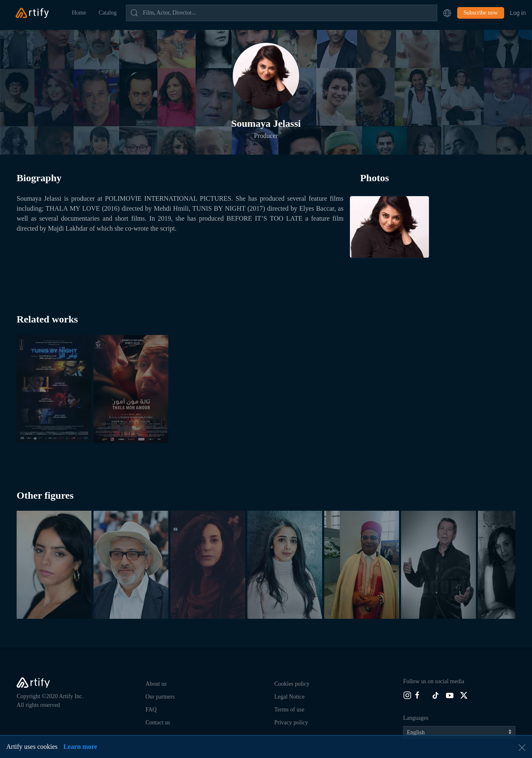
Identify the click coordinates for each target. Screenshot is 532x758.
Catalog (108, 13)
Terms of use (289, 710)
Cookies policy (292, 684)
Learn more (80, 747)
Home (79, 13)
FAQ (151, 710)
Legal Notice (289, 697)
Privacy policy (291, 722)
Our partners (160, 697)
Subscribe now (481, 13)
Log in (518, 13)
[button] (447, 13)
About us (156, 684)
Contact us (158, 722)
